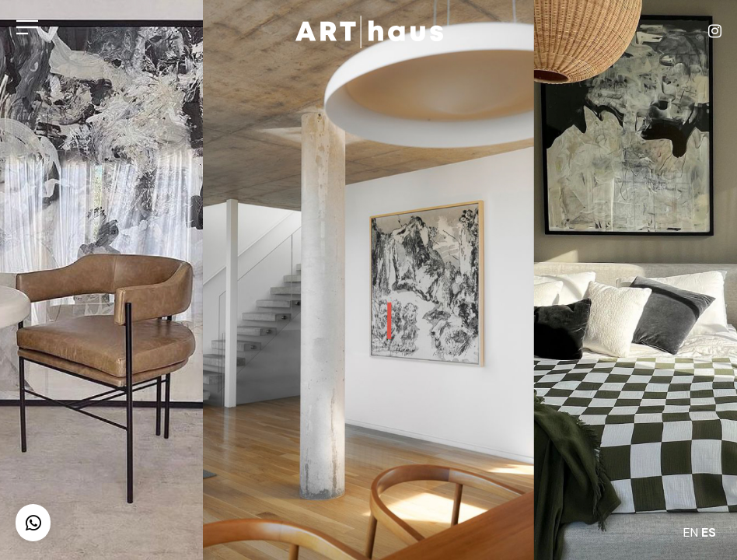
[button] (33, 523)
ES (709, 532)
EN (691, 532)
